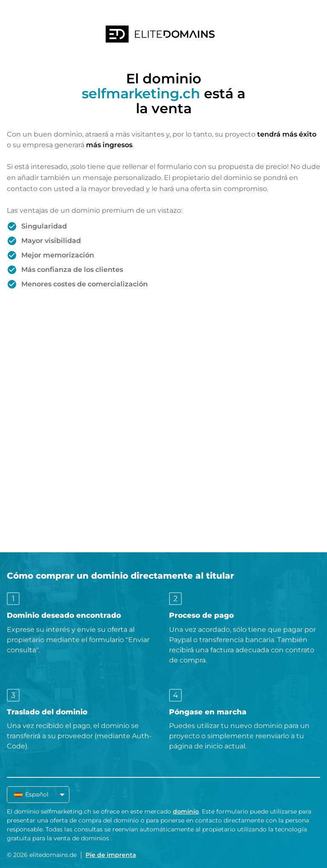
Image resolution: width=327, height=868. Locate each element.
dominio (186, 811)
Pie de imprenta (111, 855)
